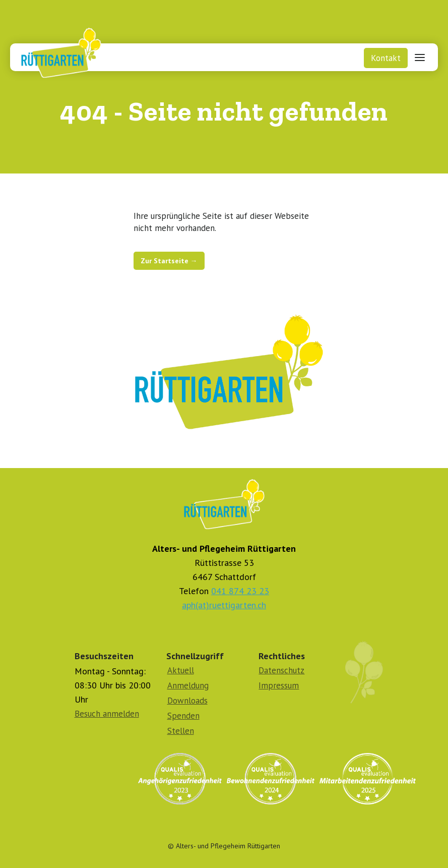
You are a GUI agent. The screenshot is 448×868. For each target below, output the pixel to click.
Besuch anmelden (107, 714)
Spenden (183, 716)
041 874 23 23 (240, 591)
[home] (57, 50)
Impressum (279, 685)
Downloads (187, 701)
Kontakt (386, 58)
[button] (420, 57)
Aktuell (181, 670)
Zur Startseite (169, 261)
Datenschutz (281, 670)
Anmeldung (188, 685)
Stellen (181, 731)
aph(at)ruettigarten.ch (224, 605)
